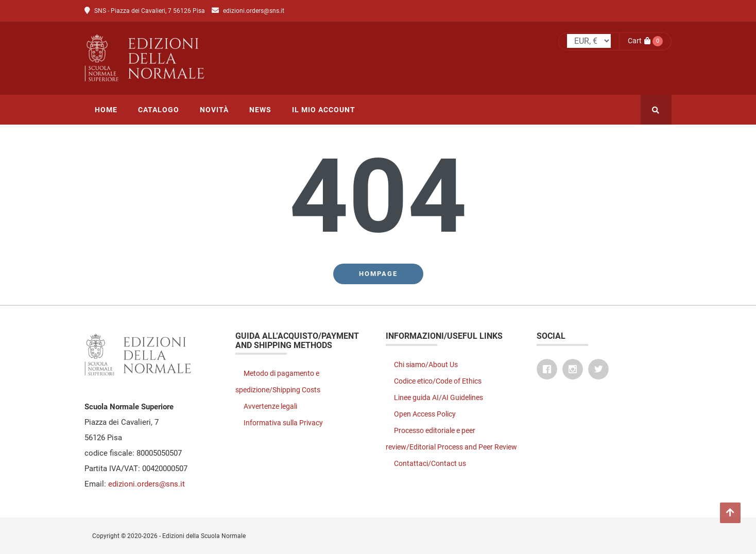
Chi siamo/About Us (426, 365)
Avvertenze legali (270, 406)
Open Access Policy (425, 414)
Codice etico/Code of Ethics (438, 381)
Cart (639, 41)
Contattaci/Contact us (430, 463)
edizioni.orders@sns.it (254, 11)
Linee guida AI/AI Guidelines (439, 397)
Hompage (378, 274)
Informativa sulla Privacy (283, 423)
